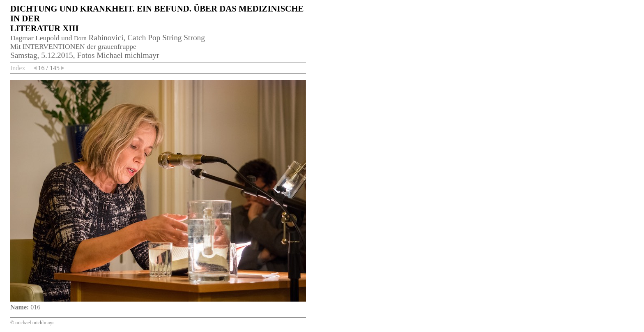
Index (18, 68)
